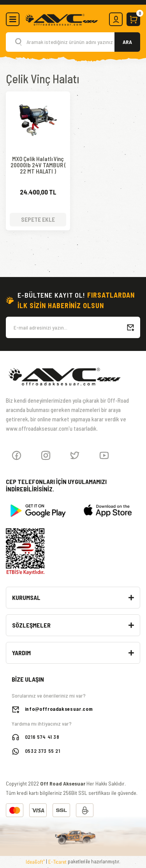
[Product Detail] (38, 99)
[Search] (73, 42)
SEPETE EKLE (38, 219)
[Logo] (61, 19)
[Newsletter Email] (73, 327)
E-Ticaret (57, 862)
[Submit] (130, 327)
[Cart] (133, 19)
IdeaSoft (35, 862)
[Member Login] (116, 19)
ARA (127, 42)
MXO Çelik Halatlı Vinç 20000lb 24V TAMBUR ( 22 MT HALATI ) (38, 165)
